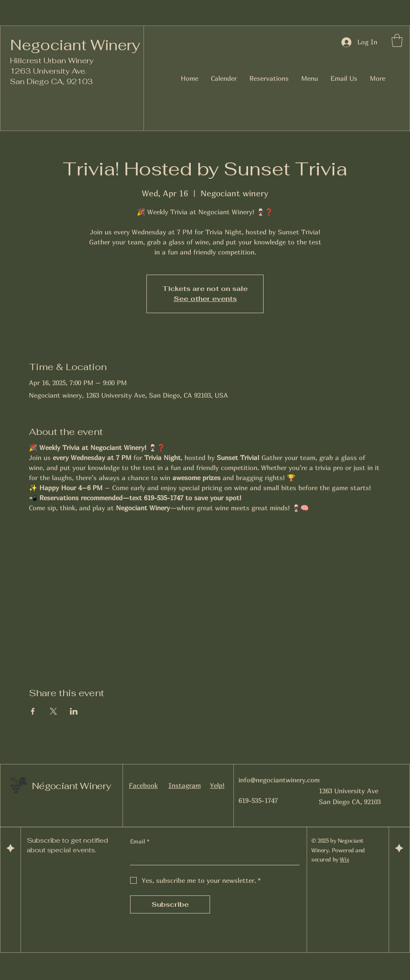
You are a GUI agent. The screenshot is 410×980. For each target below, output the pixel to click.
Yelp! (217, 785)
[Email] (212, 857)
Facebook (143, 785)
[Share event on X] (53, 711)
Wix (344, 859)
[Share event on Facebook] (33, 711)
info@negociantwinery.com (279, 780)
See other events (205, 299)
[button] (397, 40)
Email (140, 841)
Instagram (185, 785)
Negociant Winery (75, 45)
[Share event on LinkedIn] (74, 711)
